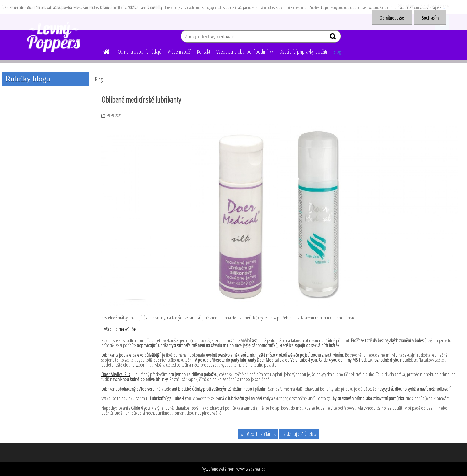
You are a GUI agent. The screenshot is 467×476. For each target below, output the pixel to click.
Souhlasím (430, 18)
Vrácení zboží (179, 51)
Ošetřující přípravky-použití (303, 51)
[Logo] (56, 37)
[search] (334, 38)
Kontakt (204, 51)
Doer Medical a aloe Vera (277, 360)
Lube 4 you (308, 360)
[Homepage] (103, 51)
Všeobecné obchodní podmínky (245, 51)
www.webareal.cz (251, 469)
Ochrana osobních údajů (140, 51)
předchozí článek (260, 434)
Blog (337, 51)
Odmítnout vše (392, 18)
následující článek (297, 434)
